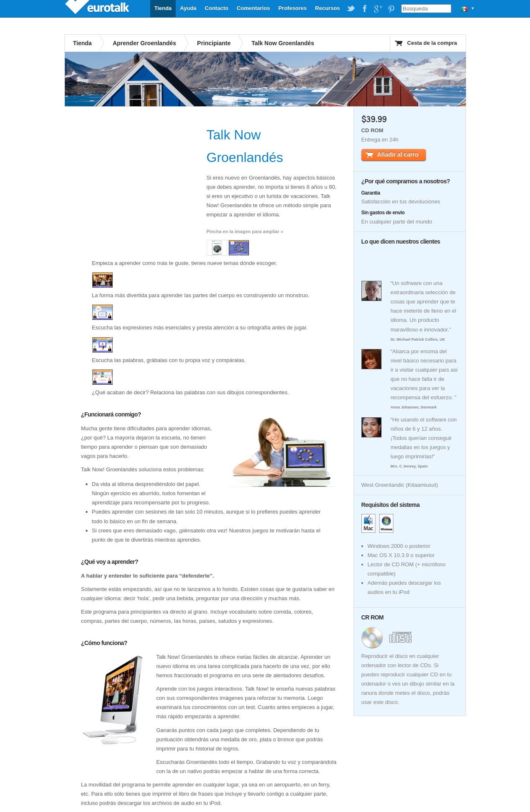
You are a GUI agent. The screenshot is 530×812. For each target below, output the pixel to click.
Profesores (292, 8)
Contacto (217, 8)
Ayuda (188, 8)
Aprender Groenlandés (144, 43)
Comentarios (253, 8)
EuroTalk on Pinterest (391, 9)
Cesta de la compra (432, 43)
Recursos (327, 8)
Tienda (163, 8)
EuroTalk (98, 8)
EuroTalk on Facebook (364, 9)
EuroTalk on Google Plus (378, 9)
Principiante (214, 43)
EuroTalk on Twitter (351, 9)
